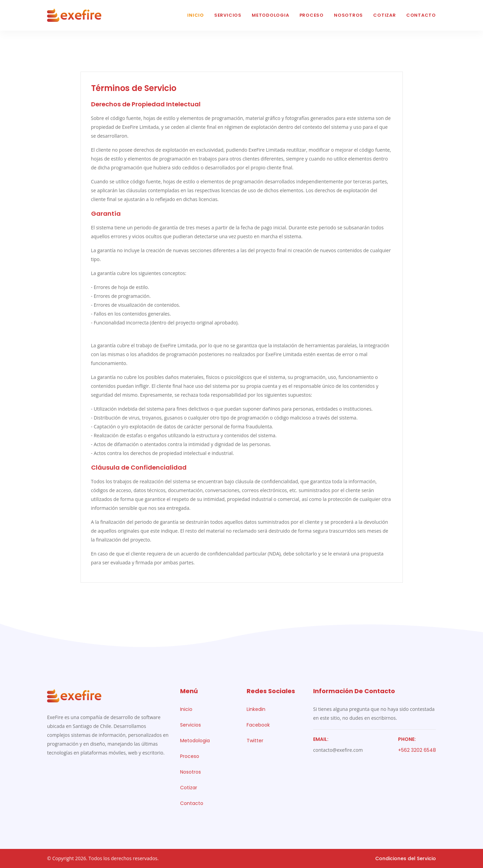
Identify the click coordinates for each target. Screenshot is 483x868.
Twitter (255, 741)
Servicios (228, 15)
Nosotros (348, 15)
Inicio (196, 15)
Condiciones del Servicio (406, 858)
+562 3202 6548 (417, 750)
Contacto (421, 15)
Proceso (312, 15)
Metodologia (270, 15)
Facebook (258, 725)
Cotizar (384, 15)
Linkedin (256, 709)
